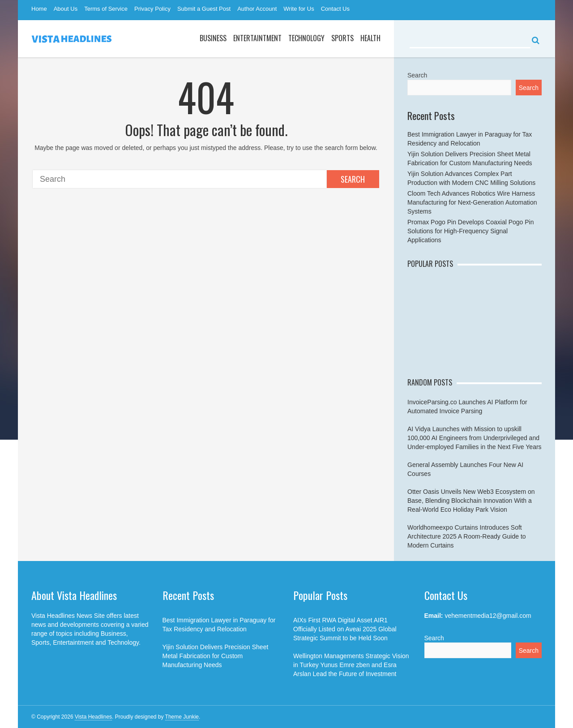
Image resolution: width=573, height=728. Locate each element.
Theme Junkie (182, 717)
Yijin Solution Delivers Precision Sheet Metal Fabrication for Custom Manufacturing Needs (216, 656)
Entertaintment (257, 38)
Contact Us (335, 9)
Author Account (257, 9)
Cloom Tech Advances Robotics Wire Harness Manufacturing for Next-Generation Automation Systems (472, 202)
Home (39, 9)
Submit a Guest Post (204, 9)
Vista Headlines (93, 717)
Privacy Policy (152, 9)
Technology (306, 38)
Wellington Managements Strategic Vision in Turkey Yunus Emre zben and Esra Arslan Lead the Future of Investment (351, 665)
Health (370, 38)
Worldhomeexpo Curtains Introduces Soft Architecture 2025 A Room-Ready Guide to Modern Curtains (467, 536)
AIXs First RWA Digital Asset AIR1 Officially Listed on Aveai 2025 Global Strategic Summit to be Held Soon (345, 629)
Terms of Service (106, 9)
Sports (342, 38)
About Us (66, 9)
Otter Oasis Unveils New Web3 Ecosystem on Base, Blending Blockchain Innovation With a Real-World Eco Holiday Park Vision (471, 501)
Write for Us (299, 9)
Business (213, 38)
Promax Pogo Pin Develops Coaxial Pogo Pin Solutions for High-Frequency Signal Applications (471, 231)
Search (353, 179)
